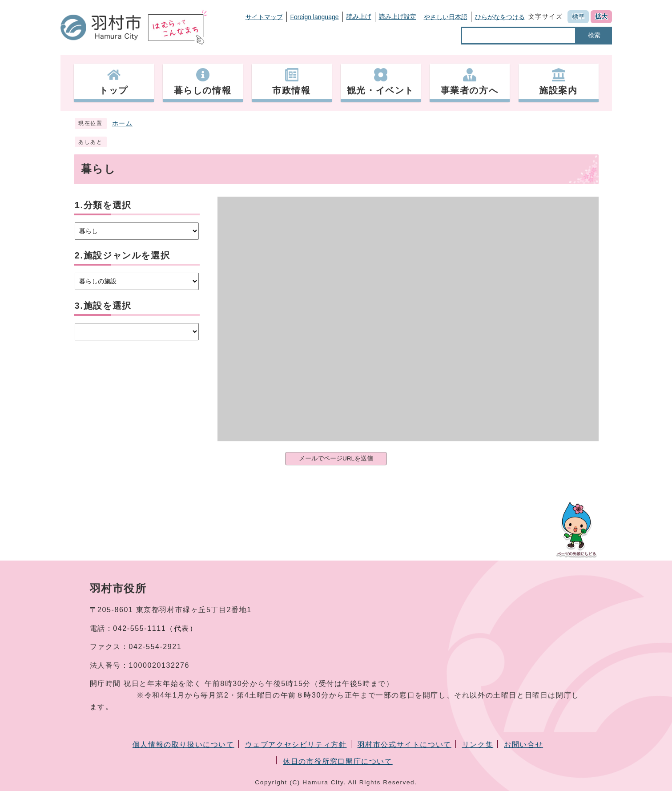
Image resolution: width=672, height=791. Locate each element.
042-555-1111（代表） (155, 628)
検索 (594, 35)
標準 (578, 16)
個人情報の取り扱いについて (183, 745)
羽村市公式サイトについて (404, 745)
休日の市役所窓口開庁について (338, 761)
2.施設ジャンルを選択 (123, 255)
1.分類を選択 (103, 205)
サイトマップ (264, 17)
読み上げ (359, 16)
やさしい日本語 (446, 17)
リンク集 (478, 745)
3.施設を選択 (103, 305)
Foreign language (315, 17)
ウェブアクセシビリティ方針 (296, 745)
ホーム (123, 123)
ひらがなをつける (500, 17)
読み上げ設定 (398, 16)
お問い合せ (523, 745)
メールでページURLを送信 (336, 458)
